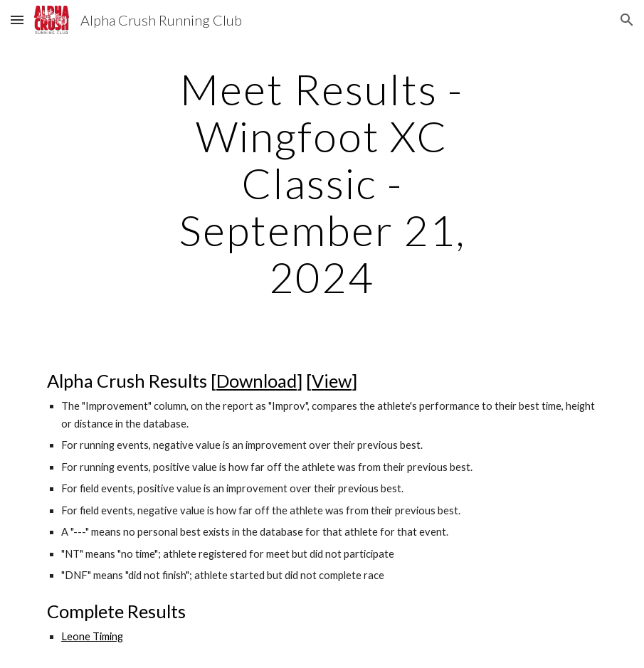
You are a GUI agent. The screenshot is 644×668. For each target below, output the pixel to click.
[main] (322, 183)
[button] (17, 20)
